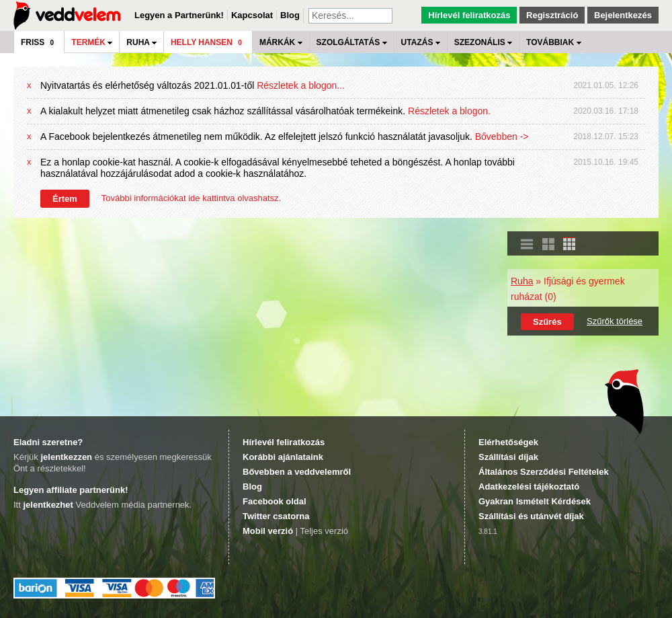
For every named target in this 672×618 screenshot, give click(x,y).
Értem (65, 199)
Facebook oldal (275, 501)
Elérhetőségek (508, 442)
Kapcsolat (252, 15)
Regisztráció (552, 15)
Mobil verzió (268, 531)
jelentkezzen (66, 457)
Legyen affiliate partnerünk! (71, 490)
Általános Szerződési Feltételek (544, 472)
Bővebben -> (502, 137)
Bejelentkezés (623, 15)
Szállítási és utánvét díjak (531, 516)
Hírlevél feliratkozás (469, 15)
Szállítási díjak (508, 457)
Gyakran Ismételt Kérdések (535, 501)
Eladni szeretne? (48, 442)
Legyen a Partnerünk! (179, 15)
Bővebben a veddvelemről (297, 472)
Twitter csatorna (276, 516)
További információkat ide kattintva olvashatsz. (191, 198)
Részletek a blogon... (301, 85)
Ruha (522, 281)
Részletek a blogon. (449, 111)
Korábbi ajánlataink (283, 457)
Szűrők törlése (615, 321)
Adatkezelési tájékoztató (529, 487)
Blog (290, 15)
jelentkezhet (48, 505)
